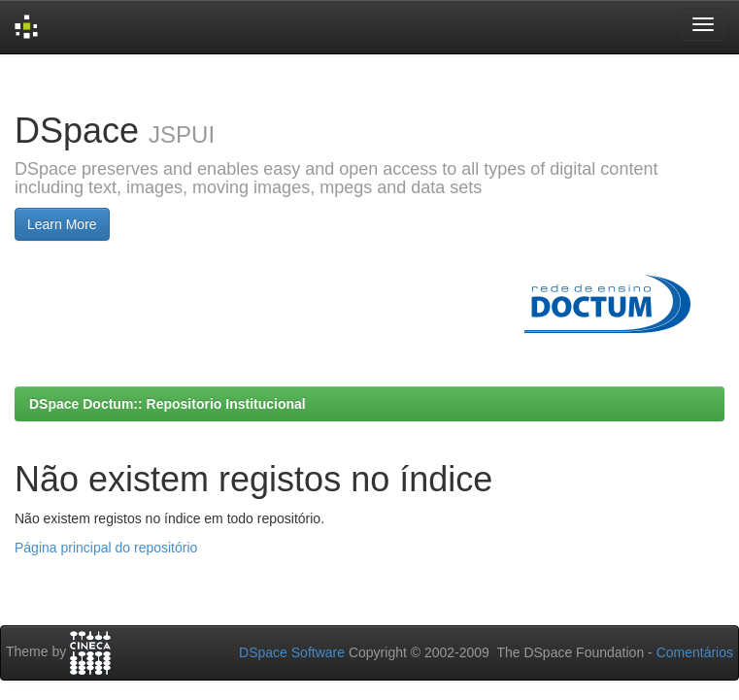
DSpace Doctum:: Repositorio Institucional (168, 404)
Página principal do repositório (106, 548)
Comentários (695, 652)
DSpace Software (292, 652)
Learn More (62, 224)
